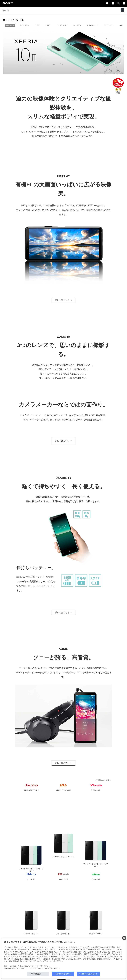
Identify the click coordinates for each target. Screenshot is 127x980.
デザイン (48, 25)
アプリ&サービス (93, 25)
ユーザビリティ (62, 25)
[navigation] (122, 10)
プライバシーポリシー (38, 969)
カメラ (37, 25)
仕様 (121, 25)
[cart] (113, 3)
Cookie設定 (36, 974)
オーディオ (77, 25)
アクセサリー (109, 25)
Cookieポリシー (31, 966)
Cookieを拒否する (63, 974)
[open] (119, 3)
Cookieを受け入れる (89, 974)
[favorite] (107, 3)
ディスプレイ (24, 25)
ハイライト (10, 25)
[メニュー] (124, 3)
